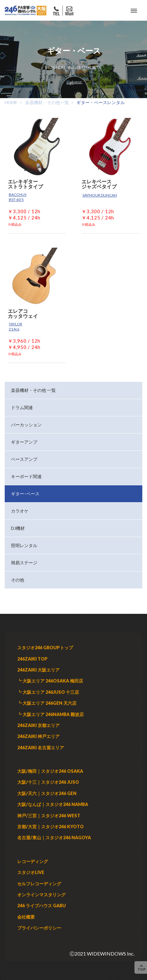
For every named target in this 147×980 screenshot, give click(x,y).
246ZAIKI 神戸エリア (38, 736)
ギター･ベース (25, 494)
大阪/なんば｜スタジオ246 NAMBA (53, 804)
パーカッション (26, 425)
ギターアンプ (24, 442)
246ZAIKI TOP (32, 659)
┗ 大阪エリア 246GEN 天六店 (47, 703)
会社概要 (26, 917)
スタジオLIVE (31, 872)
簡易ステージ (24, 563)
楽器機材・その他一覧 (47, 102)
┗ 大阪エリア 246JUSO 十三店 (48, 692)
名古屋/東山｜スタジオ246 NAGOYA (54, 838)
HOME (11, 102)
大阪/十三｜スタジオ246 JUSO (48, 782)
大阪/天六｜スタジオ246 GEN (47, 793)
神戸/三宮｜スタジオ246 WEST (49, 816)
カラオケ (20, 511)
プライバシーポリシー (39, 928)
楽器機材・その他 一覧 (33, 390)
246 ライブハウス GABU (42, 906)
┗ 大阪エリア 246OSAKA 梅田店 (50, 681)
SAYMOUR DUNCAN (100, 195)
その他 (18, 580)
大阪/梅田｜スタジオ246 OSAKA (50, 771)
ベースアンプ (24, 459)
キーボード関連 (26, 476)
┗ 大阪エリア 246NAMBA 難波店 (50, 714)
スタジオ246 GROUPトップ (45, 648)
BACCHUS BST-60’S (18, 197)
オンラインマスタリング (41, 895)
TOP (142, 968)
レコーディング (33, 861)
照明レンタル (24, 545)
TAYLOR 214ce (16, 327)
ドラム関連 (22, 407)
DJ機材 (18, 528)
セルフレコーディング (39, 884)
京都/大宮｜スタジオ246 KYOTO (50, 827)
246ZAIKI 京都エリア (38, 725)
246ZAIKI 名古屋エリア (41, 748)
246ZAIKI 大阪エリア (38, 670)
